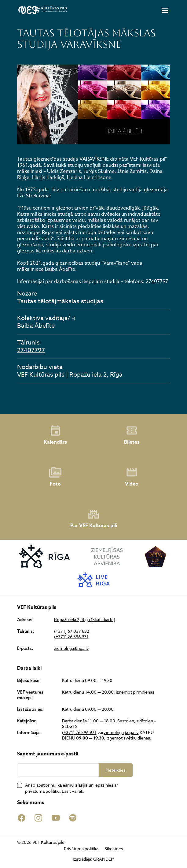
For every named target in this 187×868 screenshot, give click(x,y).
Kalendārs (55, 435)
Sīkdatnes (114, 849)
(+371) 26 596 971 (71, 637)
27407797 (31, 350)
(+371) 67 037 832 (72, 631)
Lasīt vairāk (72, 791)
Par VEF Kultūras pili (94, 519)
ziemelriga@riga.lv (71, 648)
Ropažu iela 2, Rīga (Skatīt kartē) (85, 620)
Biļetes (132, 435)
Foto (55, 477)
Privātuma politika (81, 849)
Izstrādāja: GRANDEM (94, 859)
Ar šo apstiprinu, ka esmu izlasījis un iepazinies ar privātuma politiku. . (71, 788)
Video (132, 477)
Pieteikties (116, 770)
